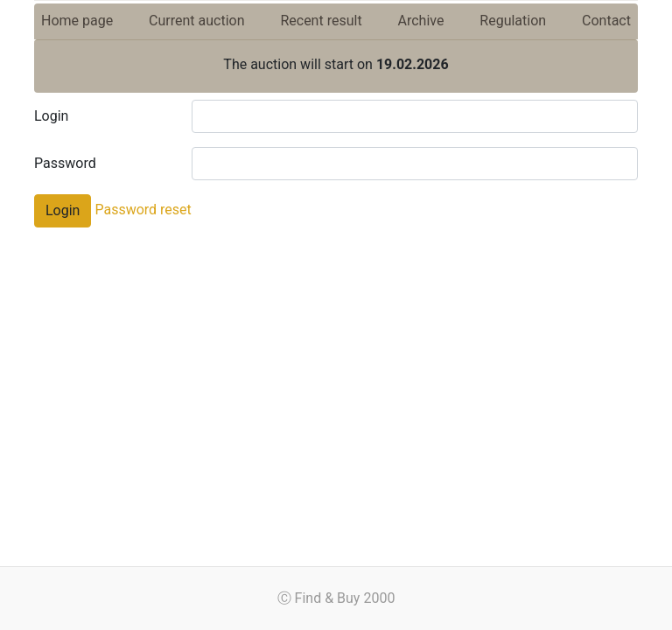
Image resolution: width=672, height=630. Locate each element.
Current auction (196, 21)
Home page (77, 21)
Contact (606, 21)
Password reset (141, 210)
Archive (421, 21)
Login (51, 116)
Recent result (321, 21)
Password (65, 163)
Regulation (513, 21)
